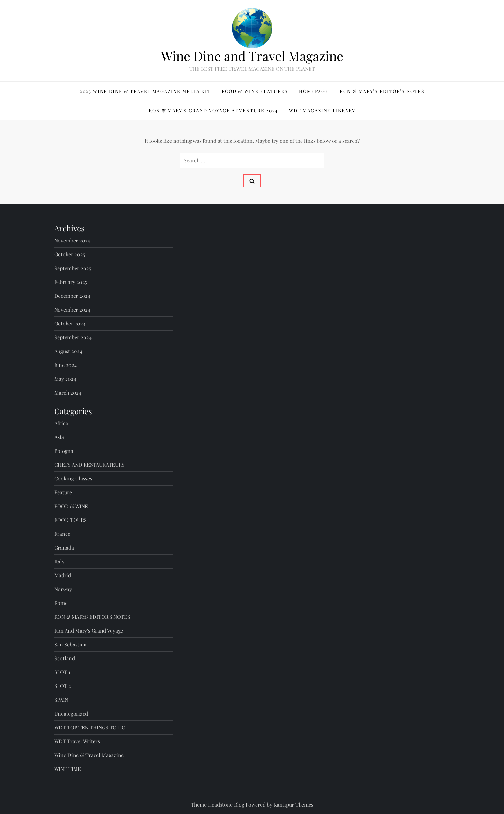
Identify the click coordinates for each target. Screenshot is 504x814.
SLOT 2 (63, 686)
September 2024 (73, 337)
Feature (63, 492)
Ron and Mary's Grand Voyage (89, 631)
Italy (59, 561)
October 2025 (70, 254)
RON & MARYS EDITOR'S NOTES (92, 617)
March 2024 (68, 393)
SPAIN (61, 700)
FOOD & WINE (71, 506)
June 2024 (66, 365)
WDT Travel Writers (77, 741)
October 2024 (70, 323)
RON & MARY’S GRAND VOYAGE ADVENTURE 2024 (213, 110)
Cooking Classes (73, 478)
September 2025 (73, 268)
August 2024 (68, 351)
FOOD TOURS (71, 520)
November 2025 (72, 240)
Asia (59, 437)
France (62, 534)
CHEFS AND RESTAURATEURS (90, 465)
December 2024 (72, 296)
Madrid (63, 575)
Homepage (314, 91)
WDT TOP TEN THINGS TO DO (90, 727)
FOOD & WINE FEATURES (255, 91)
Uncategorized (71, 713)
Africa (61, 423)
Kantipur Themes (293, 805)
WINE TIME (68, 769)
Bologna (64, 451)
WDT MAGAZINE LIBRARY (322, 110)
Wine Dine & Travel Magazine (89, 755)
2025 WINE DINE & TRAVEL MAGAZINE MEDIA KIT (145, 91)
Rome (61, 603)
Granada (64, 548)
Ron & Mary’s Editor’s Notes (382, 91)
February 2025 (71, 282)
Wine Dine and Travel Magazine (252, 56)
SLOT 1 (62, 672)
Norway (63, 589)
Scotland (65, 658)
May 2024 (65, 379)
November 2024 (72, 310)
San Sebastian (71, 644)
